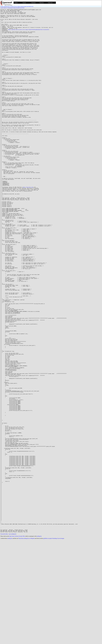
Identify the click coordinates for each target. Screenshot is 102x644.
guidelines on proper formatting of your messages (54, 642)
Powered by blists (4, 638)
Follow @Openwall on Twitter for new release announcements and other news (17, 6)
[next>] (5, 8)
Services (24, 3)
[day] (15, 8)
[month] (18, 8)
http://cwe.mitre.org (28, 222)
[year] (21, 8)
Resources (42, 3)
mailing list (39, 640)
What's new (50, 3)
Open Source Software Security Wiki (17, 640)
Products (16, 3)
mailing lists (10, 642)
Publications (33, 3)
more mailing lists (13, 638)
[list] (23, 8)
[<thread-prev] (10, 8)
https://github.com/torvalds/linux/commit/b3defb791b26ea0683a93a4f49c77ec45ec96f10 (28, 33)
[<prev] (2, 8)
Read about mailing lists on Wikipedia (27, 642)
